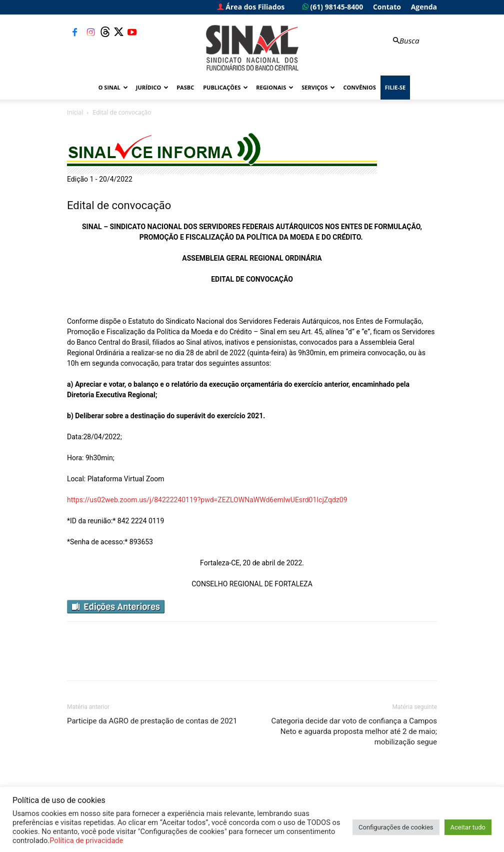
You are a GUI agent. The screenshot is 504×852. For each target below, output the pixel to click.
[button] (405, 41)
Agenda (424, 7)
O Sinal (113, 87)
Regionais (275, 87)
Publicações (225, 87)
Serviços (318, 87)
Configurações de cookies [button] (396, 827)
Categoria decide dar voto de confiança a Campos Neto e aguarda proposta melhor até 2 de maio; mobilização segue (354, 731)
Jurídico (152, 87)
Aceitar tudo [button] (468, 827)
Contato (387, 7)
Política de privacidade (86, 840)
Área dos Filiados (251, 7)
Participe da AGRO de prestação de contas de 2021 (152, 721)
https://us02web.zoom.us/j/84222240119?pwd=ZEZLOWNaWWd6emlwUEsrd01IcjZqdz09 (207, 500)
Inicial (75, 112)
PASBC (185, 87)
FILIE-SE (395, 87)
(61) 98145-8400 (333, 7)
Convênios (359, 87)
